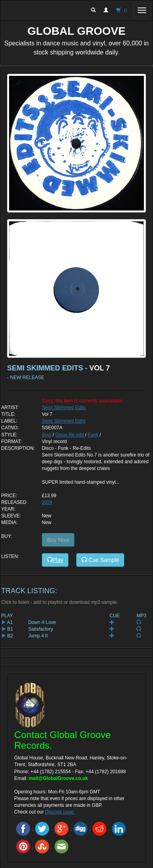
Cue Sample (100, 560)
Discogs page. (60, 812)
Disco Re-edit (70, 435)
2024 (47, 502)
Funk (93, 435)
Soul (47, 435)
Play (55, 560)
